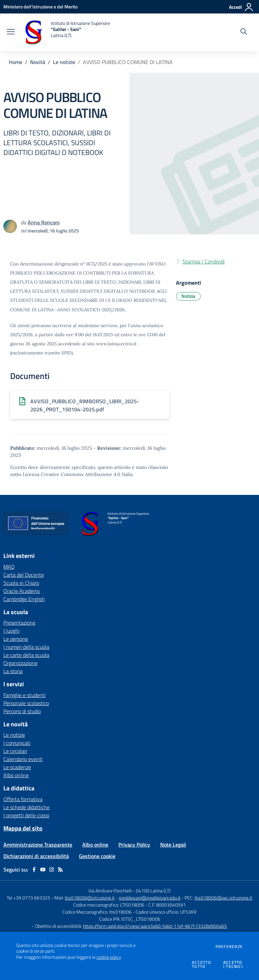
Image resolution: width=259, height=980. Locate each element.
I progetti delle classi (26, 815)
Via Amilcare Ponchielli (110, 891)
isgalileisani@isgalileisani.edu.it (150, 898)
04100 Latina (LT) (153, 891)
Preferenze (229, 947)
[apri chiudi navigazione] (11, 32)
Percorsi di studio (22, 711)
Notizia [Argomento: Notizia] (188, 296)
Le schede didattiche (26, 807)
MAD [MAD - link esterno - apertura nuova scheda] (9, 567)
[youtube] (43, 870)
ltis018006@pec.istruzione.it (223, 898)
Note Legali (173, 845)
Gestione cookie (97, 856)
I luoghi (11, 631)
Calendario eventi (23, 759)
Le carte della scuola (26, 655)
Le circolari (15, 751)
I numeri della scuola (26, 647)
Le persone (16, 639)
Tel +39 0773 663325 (28, 898)
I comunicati (17, 743)
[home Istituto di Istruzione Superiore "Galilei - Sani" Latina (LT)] (66, 32)
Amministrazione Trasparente (38, 845)
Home (16, 62)
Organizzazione (20, 663)
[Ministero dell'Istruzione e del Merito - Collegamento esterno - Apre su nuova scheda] (40, 7)
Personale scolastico (26, 703)
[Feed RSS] (60, 870)
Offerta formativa (23, 799)
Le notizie (64, 62)
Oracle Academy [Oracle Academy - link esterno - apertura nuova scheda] (22, 591)
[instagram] (52, 870)
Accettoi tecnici (233, 965)
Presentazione (19, 623)
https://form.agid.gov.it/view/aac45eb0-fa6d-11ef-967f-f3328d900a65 (155, 926)
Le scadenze (17, 767)
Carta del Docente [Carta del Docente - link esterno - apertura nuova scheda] (24, 575)
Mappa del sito (23, 828)
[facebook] (34, 870)
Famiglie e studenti (24, 695)
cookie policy (109, 957)
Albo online (16, 775)
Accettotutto (202, 965)
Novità (38, 62)
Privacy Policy (134, 845)
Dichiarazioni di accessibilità (36, 856)
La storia (13, 671)
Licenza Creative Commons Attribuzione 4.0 (71, 474)
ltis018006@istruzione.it (90, 898)
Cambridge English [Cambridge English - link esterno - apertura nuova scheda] (24, 599)
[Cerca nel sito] (244, 32)
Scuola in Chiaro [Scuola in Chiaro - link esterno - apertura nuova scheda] (21, 583)
